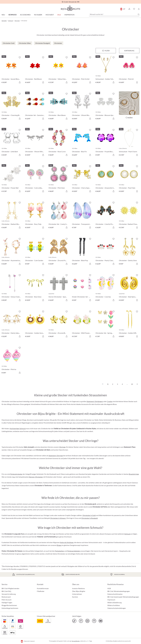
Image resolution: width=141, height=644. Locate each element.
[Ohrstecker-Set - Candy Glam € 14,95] (59, 215)
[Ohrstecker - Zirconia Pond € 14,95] (59, 252)
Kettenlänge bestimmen (10, 608)
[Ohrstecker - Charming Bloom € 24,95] (12, 107)
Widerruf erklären (114, 605)
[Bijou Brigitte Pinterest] (94, 621)
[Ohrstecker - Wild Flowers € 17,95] (82, 324)
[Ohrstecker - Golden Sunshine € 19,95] (35, 324)
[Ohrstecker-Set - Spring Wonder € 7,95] (106, 324)
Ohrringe (62, 447)
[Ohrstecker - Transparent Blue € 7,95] (82, 215)
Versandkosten (76, 641)
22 (132, 384)
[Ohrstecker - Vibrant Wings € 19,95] (35, 143)
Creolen (110, 401)
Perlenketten (60, 551)
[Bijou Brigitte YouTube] (101, 621)
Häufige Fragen (7, 602)
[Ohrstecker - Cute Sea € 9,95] (106, 288)
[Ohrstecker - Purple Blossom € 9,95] (106, 143)
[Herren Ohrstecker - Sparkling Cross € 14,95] (59, 288)
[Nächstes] (137, 384)
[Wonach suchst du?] (114, 14)
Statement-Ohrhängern (95, 401)
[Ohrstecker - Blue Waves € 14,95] (59, 107)
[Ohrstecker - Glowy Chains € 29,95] (12, 288)
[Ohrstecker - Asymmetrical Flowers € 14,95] (12, 252)
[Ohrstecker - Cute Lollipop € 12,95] (35, 179)
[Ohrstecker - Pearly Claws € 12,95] (106, 252)
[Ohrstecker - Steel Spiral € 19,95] (129, 288)
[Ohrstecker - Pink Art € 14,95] (129, 70)
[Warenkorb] (139, 9)
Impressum (111, 600)
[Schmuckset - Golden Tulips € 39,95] (106, 70)
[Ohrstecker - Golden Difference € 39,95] (129, 324)
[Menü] (106, 51)
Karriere (75, 597)
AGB (109, 588)
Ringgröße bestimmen (9, 605)
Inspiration (69, 15)
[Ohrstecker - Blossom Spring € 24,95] (106, 107)
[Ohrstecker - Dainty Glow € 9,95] (129, 252)
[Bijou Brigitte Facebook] (81, 621)
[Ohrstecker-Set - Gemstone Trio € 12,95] (35, 107)
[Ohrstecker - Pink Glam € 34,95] (59, 179)
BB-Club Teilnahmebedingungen (119, 591)
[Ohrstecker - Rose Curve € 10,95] (59, 143)
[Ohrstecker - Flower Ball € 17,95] (12, 179)
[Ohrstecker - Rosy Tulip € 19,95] (35, 215)
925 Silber (38, 15)
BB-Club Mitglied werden (10, 588)
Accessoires (25, 15)
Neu (3, 15)
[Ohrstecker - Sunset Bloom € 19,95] (12, 70)
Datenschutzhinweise (115, 594)
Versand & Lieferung (9, 594)
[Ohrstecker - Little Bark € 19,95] (12, 143)
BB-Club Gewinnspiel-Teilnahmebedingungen (123, 597)
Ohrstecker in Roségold (90, 518)
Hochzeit (50, 15)
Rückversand (6, 597)
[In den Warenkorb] (20, 82)
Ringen (59, 545)
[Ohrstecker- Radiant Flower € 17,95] (129, 215)
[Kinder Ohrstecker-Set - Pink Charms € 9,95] (82, 288)
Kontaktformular (43, 588)
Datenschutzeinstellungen (117, 608)
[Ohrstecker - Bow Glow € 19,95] (35, 288)
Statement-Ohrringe (56, 456)
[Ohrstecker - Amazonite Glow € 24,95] (106, 179)
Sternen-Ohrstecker (36, 477)
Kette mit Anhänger (67, 542)
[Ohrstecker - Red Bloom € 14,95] (35, 70)
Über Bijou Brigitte (79, 591)
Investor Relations (78, 588)
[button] (129, 9)
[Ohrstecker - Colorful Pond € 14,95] (106, 215)
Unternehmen (77, 594)
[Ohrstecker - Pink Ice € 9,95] (12, 361)
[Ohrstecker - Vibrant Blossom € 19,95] (82, 107)
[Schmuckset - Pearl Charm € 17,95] (129, 143)
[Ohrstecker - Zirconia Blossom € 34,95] (59, 324)
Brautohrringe (134, 474)
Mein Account (7, 600)
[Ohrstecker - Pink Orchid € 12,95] (82, 70)
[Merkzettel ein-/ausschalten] (20, 57)
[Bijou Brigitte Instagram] (87, 621)
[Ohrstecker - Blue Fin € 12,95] (82, 143)
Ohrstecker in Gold (89, 515)
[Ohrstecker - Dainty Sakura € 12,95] (12, 324)
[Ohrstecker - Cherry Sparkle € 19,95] (82, 179)
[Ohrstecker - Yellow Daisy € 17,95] (59, 70)
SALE (59, 15)
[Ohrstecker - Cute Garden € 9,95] (35, 252)
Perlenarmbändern (74, 551)
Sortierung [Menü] (129, 51)
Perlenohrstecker (16, 474)
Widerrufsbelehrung (114, 602)
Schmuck (13, 15)
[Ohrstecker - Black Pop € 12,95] (82, 252)
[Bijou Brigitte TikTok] (74, 621)
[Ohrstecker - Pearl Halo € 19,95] (129, 179)
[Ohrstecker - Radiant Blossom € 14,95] (12, 215)
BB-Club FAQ (6, 591)
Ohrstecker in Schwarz (58, 518)
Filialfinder (41, 591)
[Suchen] (139, 14)
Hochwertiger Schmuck (18, 428)
